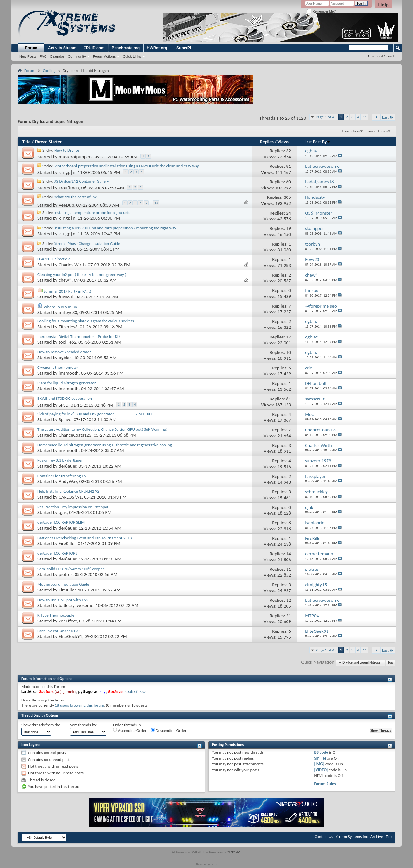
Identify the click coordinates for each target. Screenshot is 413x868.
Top (390, 663)
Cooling (49, 71)
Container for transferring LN (62, 476)
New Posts (28, 56)
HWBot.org (157, 48)
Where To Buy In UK (60, 307)
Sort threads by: (84, 725)
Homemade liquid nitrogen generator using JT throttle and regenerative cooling (105, 445)
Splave (65, 419)
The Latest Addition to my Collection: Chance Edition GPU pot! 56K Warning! (102, 429)
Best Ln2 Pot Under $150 (59, 631)
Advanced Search (381, 56)
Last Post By (318, 142)
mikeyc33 (68, 312)
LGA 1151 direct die (54, 259)
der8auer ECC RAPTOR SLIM (61, 522)
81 (289, 166)
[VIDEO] (321, 770)
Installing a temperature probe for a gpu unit (92, 212)
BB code (321, 752)
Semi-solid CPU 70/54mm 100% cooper (71, 569)
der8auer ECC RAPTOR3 (57, 553)
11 (365, 117)
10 (289, 352)
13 (156, 203)
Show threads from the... (42, 725)
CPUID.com (94, 48)
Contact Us (324, 837)
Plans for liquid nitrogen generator (67, 383)
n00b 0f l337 (135, 692)
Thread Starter (48, 142)
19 (289, 228)
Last (388, 117)
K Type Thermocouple (56, 615)
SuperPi (184, 48)
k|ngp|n (67, 172)
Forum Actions (104, 56)
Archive (377, 837)
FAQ (43, 56)
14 (289, 554)
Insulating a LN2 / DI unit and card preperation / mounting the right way (115, 228)
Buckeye (67, 249)
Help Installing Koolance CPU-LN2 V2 (68, 491)
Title (26, 142)
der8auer (68, 466)
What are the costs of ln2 (76, 197)
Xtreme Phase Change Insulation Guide (87, 243)
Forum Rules (325, 784)
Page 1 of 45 (326, 117)
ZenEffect (68, 621)
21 (289, 616)
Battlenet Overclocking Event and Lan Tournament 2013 (85, 538)
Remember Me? (321, 11)
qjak (63, 512)
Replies (267, 142)
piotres (66, 574)
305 (287, 197)
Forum (31, 48)
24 (289, 213)
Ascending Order (130, 730)
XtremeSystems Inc (352, 837)
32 (289, 151)
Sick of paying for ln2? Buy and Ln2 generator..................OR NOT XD (95, 414)
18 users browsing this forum (79, 705)
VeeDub (66, 205)
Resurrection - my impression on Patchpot (73, 507)
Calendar (57, 56)
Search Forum (378, 131)
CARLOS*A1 (70, 497)
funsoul (66, 297)
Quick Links (132, 56)
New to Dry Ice (67, 150)
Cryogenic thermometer (58, 367)
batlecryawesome (76, 605)
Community (77, 56)
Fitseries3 (68, 327)
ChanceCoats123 (75, 435)
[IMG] (319, 764)
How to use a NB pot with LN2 (63, 600)
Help (383, 5)
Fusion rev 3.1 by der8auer (60, 460)
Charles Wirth (72, 265)
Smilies (320, 758)
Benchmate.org (126, 48)
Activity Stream (62, 48)
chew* (65, 280)
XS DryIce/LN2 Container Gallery (82, 181)
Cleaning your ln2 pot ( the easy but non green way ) (82, 274)
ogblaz (65, 358)
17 (289, 337)
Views (283, 142)
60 (289, 182)
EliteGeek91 (71, 636)
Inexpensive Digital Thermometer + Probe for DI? (79, 336)
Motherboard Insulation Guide (63, 584)
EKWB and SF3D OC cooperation (65, 398)
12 (289, 600)
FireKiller (67, 543)
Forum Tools (351, 131)
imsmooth (69, 373)
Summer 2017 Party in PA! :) (67, 291)
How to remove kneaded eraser (64, 352)
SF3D (64, 405)
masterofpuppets (76, 157)
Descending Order (169, 730)
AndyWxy (68, 481)
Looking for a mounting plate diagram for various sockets (86, 321)
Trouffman (69, 188)
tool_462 (67, 342)
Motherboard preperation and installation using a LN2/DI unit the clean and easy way (127, 166)
